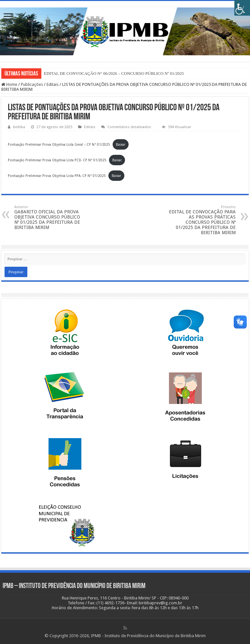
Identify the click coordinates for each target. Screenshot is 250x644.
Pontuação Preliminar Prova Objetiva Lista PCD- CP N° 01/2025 (57, 160)
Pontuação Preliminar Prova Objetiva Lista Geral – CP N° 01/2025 (59, 144)
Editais (53, 84)
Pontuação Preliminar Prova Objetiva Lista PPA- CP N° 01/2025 (57, 176)
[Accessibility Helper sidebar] (242, 8)
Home (9, 84)
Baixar (121, 144)
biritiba (19, 127)
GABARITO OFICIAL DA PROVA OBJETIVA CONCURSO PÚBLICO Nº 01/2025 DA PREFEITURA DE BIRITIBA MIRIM (48, 217)
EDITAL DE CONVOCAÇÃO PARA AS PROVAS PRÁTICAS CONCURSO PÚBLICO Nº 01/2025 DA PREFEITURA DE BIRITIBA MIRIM (202, 220)
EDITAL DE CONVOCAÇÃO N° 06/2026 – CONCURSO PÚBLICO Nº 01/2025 (114, 73)
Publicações (32, 84)
